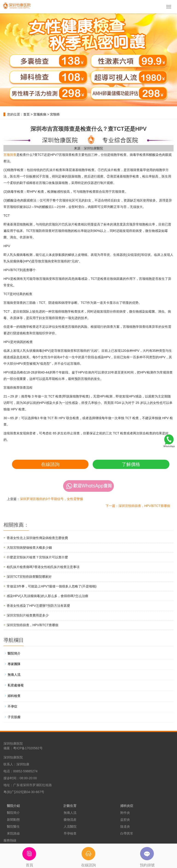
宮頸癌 (55, 114)
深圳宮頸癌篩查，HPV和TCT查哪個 (32, 625)
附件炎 (125, 813)
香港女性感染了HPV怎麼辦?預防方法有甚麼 (38, 606)
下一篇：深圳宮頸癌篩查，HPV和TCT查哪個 (138, 506)
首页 (27, 114)
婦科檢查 (14, 696)
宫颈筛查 (10, 155)
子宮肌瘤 (14, 717)
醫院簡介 (14, 653)
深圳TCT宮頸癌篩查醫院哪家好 (29, 577)
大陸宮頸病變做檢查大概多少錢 (29, 548)
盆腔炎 (125, 820)
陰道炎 (125, 827)
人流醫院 (70, 827)
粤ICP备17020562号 (28, 748)
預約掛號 (147, 855)
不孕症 (12, 706)
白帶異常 (127, 833)
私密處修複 (16, 685)
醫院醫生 (13, 827)
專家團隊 (14, 664)
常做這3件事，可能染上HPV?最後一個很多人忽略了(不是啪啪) (52, 586)
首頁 (29, 855)
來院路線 (13, 833)
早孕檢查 (70, 833)
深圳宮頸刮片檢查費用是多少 (28, 615)
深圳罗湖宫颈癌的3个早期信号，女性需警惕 (51, 499)
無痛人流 (14, 675)
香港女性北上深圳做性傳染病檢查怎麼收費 (37, 538)
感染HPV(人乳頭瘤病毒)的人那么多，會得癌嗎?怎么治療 (47, 596)
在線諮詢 (50, 464)
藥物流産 (70, 820)
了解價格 (131, 464)
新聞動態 (13, 820)
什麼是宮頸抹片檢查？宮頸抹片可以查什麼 (37, 557)
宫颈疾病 (40, 114)
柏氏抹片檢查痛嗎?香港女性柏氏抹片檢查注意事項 (43, 567)
